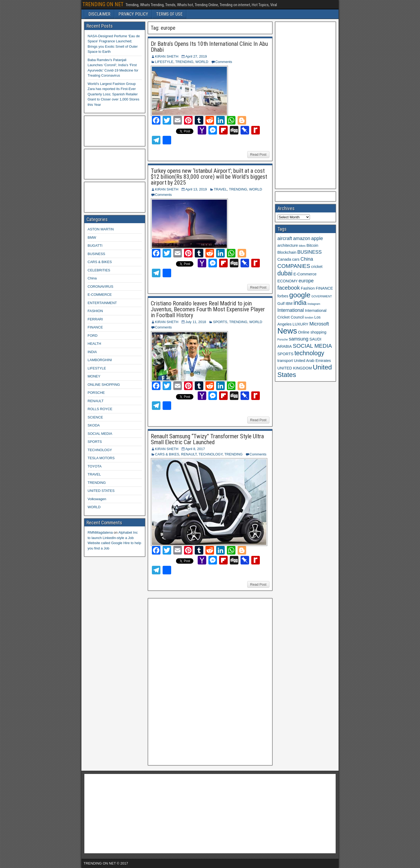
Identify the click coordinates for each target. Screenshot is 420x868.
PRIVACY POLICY (133, 14)
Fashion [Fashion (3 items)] (308, 288)
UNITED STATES (101, 491)
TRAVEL (220, 189)
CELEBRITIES (99, 270)
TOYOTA (95, 466)
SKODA (94, 425)
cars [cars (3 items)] (296, 259)
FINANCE (95, 327)
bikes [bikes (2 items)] (302, 246)
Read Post (258, 154)
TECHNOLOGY (210, 454)
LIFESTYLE (164, 62)
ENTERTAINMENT (102, 303)
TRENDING (184, 62)
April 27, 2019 (196, 56)
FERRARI (95, 319)
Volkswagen (97, 499)
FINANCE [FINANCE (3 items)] (324, 288)
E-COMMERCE (100, 295)
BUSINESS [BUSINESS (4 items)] (310, 252)
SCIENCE (95, 417)
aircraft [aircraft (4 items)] (285, 238)
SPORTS (220, 322)
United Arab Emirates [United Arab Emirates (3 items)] (312, 361)
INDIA (92, 352)
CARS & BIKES (167, 454)
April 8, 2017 (195, 449)
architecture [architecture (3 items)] (288, 245)
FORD (93, 336)
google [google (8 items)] (300, 295)
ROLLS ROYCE (100, 409)
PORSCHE (96, 393)
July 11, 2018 (196, 322)
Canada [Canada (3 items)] (284, 259)
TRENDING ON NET (103, 4)
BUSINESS (96, 254)
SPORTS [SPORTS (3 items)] (286, 354)
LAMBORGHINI (100, 360)
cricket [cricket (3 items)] (317, 267)
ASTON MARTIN (101, 229)
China (92, 278)
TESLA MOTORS (101, 458)
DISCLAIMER (99, 14)
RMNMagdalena (100, 532)
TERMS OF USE (169, 14)
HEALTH (94, 344)
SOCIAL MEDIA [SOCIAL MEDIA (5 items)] (312, 346)
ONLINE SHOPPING (104, 385)
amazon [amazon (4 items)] (302, 238)
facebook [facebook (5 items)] (289, 288)
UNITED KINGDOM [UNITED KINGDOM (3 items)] (295, 368)
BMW (92, 237)
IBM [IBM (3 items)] (289, 304)
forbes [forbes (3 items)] (283, 296)
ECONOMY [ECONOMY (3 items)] (288, 281)
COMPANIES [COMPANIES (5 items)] (294, 266)
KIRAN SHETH (167, 56)
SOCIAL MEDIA (100, 434)
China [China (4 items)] (307, 259)
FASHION (95, 311)
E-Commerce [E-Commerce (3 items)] (305, 274)
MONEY (94, 376)
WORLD (202, 62)
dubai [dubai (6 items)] (285, 273)
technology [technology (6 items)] (309, 353)
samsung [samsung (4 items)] (299, 339)
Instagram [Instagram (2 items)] (314, 304)
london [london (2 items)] (309, 317)
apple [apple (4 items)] (317, 238)
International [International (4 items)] (291, 310)
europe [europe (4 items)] (306, 281)
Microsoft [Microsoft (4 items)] (319, 324)
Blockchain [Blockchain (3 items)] (287, 252)
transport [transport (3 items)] (285, 361)
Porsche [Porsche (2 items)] (283, 339)
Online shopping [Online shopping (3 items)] (312, 332)
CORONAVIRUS (100, 287)
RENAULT (189, 454)
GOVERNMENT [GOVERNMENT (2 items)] (322, 296)
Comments (224, 62)
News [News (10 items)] (287, 331)
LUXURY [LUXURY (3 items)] (300, 324)
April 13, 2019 (196, 189)
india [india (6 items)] (300, 303)
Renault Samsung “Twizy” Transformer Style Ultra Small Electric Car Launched (207, 439)
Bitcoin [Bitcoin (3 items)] (312, 245)
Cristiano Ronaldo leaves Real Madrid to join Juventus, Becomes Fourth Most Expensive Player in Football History (208, 309)
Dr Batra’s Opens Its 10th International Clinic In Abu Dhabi (209, 47)
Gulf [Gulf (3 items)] (281, 304)
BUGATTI (95, 246)
